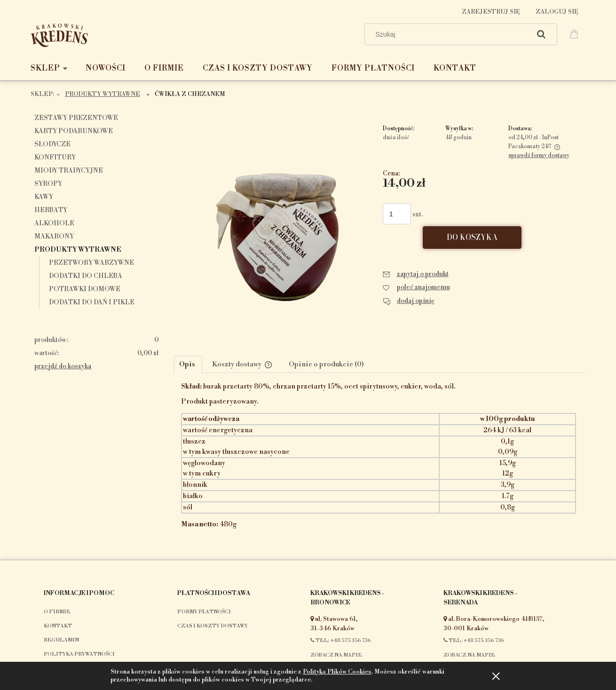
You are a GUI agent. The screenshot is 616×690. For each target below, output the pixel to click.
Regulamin (61, 640)
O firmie (57, 612)
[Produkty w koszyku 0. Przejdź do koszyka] (576, 33)
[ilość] (397, 214)
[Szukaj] (541, 34)
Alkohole (54, 223)
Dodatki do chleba (86, 276)
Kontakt (58, 626)
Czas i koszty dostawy (213, 626)
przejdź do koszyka (63, 366)
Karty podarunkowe (74, 131)
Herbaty (51, 210)
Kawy (44, 197)
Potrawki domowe (85, 289)
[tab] (188, 364)
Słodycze (52, 144)
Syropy (48, 184)
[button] (416, 274)
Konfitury (55, 158)
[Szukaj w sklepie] (450, 34)
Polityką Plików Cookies (337, 672)
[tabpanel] (379, 464)
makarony (54, 237)
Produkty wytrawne (78, 250)
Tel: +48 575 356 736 (341, 641)
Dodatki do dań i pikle (92, 302)
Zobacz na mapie (336, 655)
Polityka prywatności (79, 654)
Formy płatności (204, 612)
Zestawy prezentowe (76, 118)
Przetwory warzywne (91, 263)
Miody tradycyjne (69, 171)
